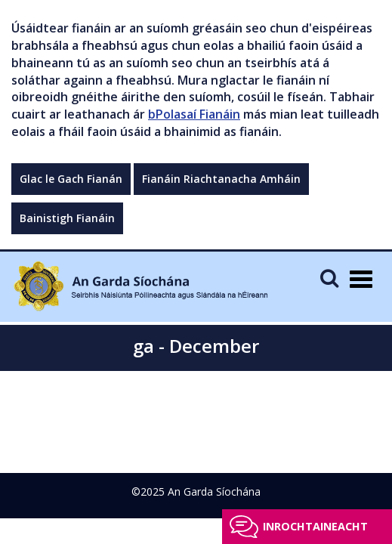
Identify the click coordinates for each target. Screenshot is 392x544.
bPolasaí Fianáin (194, 114)
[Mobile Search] (329, 278)
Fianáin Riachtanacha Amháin (221, 179)
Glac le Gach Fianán (71, 179)
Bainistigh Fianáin (67, 218)
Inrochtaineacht (315, 526)
